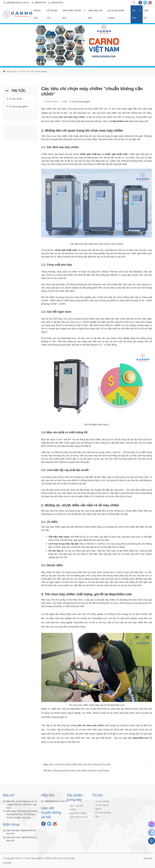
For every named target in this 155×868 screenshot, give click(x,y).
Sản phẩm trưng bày (74, 14)
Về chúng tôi (52, 14)
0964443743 (40, 3)
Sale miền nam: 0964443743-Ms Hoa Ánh (21, 841)
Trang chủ (37, 14)
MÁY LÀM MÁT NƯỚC (77, 810)
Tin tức (137, 14)
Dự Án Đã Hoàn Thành (116, 14)
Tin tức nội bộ (14, 99)
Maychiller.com (141, 738)
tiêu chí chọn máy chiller (91, 725)
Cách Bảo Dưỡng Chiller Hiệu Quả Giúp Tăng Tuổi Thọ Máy (83, 767)
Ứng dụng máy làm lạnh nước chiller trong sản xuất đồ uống (81, 773)
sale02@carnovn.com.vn (18, 3)
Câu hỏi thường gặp (17, 117)
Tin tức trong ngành (37, 71)
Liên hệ (146, 14)
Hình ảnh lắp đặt (95, 14)
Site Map (148, 858)
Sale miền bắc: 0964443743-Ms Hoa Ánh (21, 834)
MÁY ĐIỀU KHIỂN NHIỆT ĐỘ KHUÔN (79, 817)
